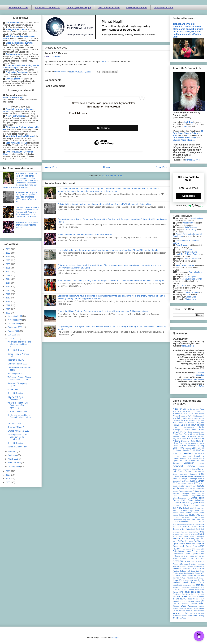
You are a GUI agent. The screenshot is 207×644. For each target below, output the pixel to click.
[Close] (142, 97)
